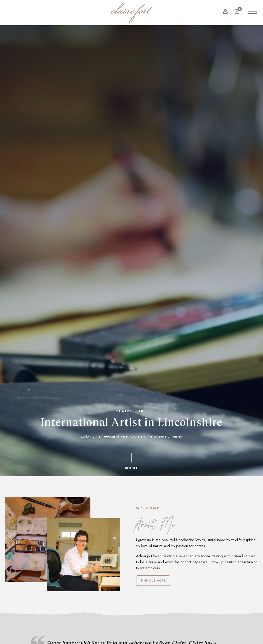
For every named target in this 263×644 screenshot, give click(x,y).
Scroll (131, 461)
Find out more (153, 581)
